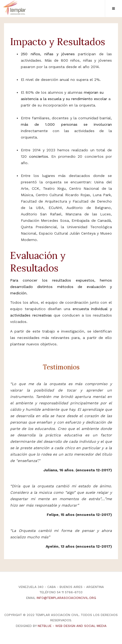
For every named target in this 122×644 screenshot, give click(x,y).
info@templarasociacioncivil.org (66, 598)
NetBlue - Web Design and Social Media (72, 626)
